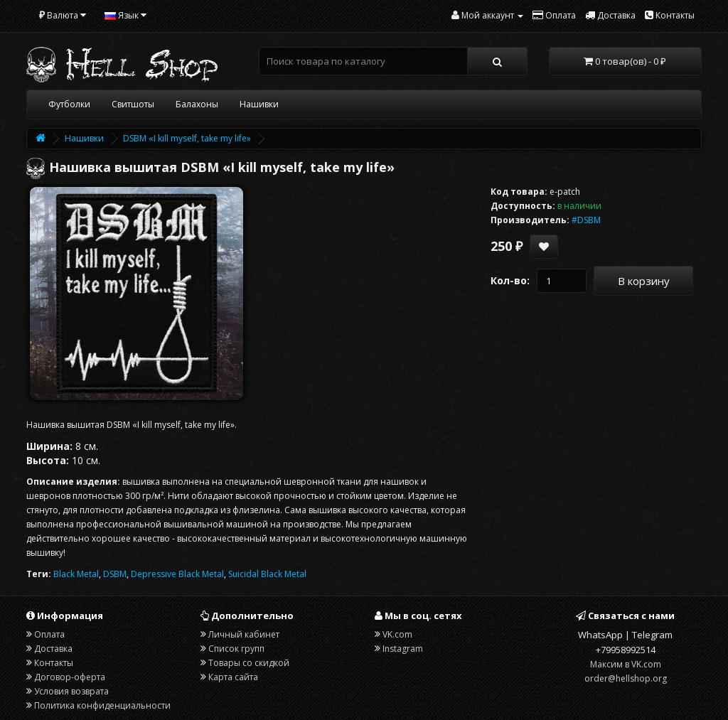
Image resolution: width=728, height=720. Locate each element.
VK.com (397, 634)
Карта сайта (233, 677)
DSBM (115, 574)
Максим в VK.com (626, 664)
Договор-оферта (70, 677)
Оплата (49, 634)
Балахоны (197, 104)
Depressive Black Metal (177, 574)
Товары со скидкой (249, 663)
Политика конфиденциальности (102, 705)
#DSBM (586, 220)
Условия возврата (71, 691)
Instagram (403, 649)
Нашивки (259, 104)
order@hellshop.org (626, 678)
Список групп (236, 649)
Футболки (69, 104)
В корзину (644, 281)
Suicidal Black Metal (267, 574)
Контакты (54, 663)
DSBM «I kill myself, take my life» (187, 138)
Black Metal (76, 574)
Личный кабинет (244, 634)
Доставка (53, 649)
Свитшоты (133, 104)
